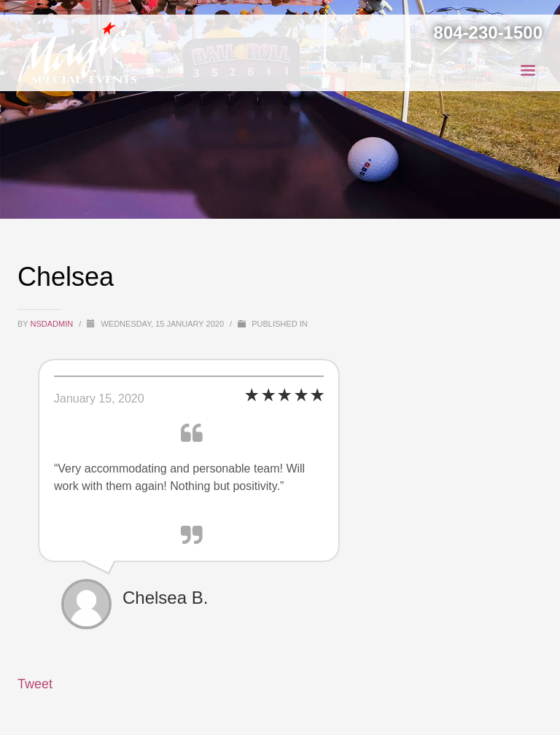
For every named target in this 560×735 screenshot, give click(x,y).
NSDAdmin (53, 324)
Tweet (35, 684)
